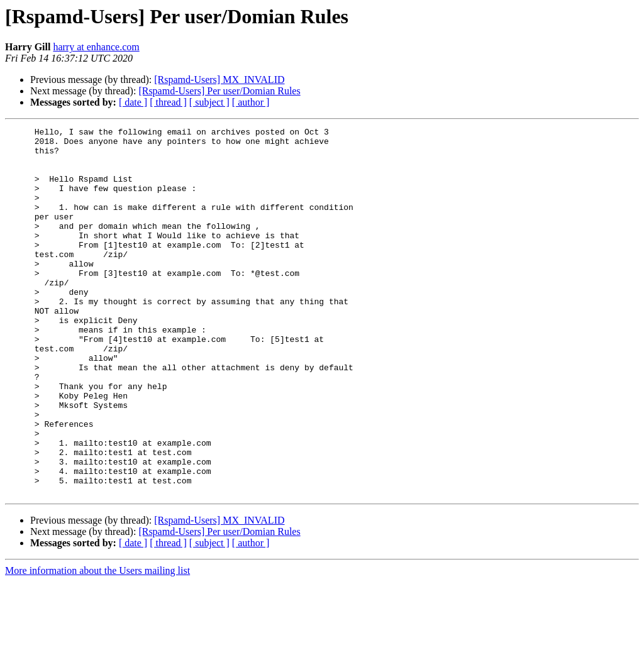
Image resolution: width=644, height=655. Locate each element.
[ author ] (251, 102)
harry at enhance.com (96, 47)
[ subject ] (209, 102)
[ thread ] (168, 102)
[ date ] (133, 102)
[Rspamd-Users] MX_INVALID (219, 80)
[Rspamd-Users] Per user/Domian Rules (219, 91)
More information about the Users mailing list (97, 644)
